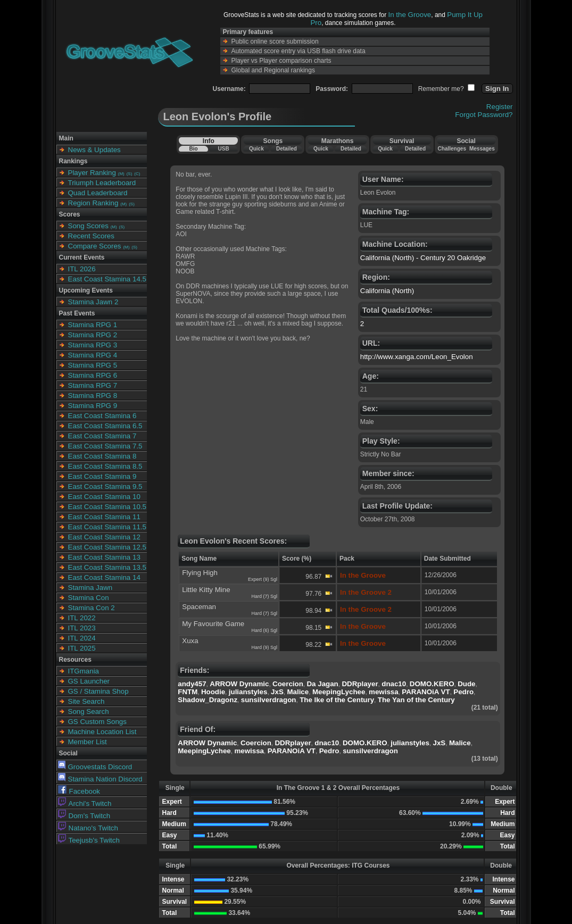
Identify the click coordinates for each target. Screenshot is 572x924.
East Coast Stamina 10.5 (107, 507)
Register (500, 107)
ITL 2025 (82, 648)
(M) (121, 174)
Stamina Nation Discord (100, 779)
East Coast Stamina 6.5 (105, 426)
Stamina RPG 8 (93, 396)
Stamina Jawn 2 (93, 302)
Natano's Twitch (88, 828)
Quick (256, 149)
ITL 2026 (82, 269)
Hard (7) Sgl (264, 596)
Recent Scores (91, 236)
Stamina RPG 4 (93, 355)
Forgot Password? (484, 115)
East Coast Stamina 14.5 (107, 279)
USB (224, 149)
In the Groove (410, 15)
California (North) (387, 291)
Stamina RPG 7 (93, 385)
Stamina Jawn (90, 588)
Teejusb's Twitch (89, 840)
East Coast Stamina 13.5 (107, 567)
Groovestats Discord (95, 767)
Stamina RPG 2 (93, 335)
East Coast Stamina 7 (102, 436)
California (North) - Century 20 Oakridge (423, 258)
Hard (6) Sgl (264, 630)
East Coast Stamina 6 (102, 416)
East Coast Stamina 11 (104, 517)
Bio (193, 149)
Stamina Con (89, 598)
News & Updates (94, 150)
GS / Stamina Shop (98, 691)
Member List (88, 742)
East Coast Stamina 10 (104, 497)
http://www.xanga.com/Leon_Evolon (417, 357)
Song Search (89, 711)
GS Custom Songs (97, 722)
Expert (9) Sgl (263, 579)
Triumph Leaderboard (102, 183)
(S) (130, 174)
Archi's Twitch (85, 804)
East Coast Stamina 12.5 (107, 547)
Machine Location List (102, 732)
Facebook (79, 791)
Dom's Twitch (84, 816)
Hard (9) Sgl (264, 647)
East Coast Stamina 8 (102, 456)
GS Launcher (89, 681)
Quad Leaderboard (98, 193)
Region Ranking (93, 203)
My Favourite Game (213, 624)
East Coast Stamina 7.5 (105, 446)
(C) (137, 174)
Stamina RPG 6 (93, 375)
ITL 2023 (82, 628)
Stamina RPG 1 (93, 325)
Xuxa (190, 641)
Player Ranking (92, 173)
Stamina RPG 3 (93, 345)
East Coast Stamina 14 (104, 577)
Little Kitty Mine (206, 590)
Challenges (452, 149)
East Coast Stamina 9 (102, 476)
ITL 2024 (82, 638)
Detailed (287, 149)
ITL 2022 (82, 618)
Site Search (86, 701)
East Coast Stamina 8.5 (105, 466)
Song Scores (88, 226)
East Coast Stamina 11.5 (107, 527)
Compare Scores (95, 246)
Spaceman (199, 607)
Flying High (200, 573)
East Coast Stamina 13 (104, 557)
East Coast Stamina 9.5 (105, 486)
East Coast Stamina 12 (104, 537)
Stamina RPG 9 (93, 406)
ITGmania (84, 671)
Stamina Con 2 (92, 608)
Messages (482, 149)
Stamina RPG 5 (93, 365)
